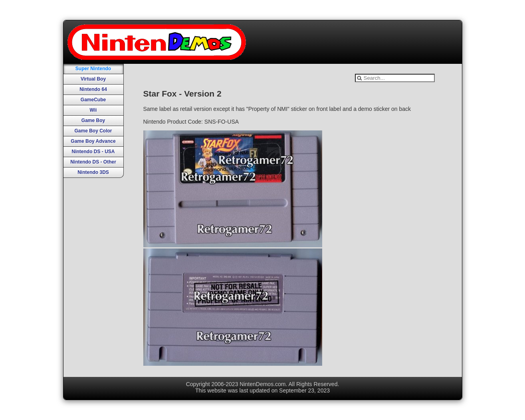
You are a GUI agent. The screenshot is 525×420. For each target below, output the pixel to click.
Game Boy (93, 120)
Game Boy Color (93, 131)
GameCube (93, 100)
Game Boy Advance (93, 141)
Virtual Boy (93, 79)
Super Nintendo (93, 69)
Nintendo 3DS (93, 172)
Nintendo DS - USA (93, 152)
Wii (93, 110)
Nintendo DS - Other (93, 162)
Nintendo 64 (93, 89)
